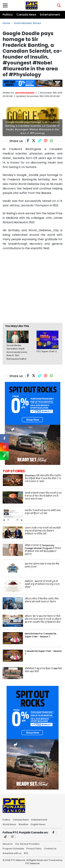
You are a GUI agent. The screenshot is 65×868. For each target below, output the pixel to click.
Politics (8, 15)
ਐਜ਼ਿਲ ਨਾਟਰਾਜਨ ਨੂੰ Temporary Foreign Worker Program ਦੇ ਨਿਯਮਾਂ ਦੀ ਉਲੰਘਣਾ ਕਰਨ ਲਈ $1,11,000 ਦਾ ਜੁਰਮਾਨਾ (43, 550)
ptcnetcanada (25, 93)
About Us (8, 844)
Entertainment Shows (28, 23)
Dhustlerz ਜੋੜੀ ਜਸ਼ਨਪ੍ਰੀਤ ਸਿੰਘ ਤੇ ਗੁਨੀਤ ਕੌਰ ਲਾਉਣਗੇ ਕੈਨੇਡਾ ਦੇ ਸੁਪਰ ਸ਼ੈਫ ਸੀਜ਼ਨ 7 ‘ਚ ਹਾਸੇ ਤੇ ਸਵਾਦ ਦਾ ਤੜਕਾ (43, 478)
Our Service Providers (27, 844)
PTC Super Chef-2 (47, 351)
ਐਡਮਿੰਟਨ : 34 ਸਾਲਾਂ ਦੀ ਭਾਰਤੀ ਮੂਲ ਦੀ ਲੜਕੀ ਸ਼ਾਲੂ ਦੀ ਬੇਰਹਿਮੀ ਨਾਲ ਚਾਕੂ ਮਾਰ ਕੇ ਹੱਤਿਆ (42, 584)
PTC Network (33, 863)
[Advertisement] (32, 286)
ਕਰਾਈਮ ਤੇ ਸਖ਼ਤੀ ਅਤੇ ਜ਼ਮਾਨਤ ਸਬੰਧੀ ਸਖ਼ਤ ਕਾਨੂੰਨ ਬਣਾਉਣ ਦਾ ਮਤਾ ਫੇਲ (43, 512)
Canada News (26, 15)
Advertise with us (12, 853)
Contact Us (50, 848)
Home (6, 23)
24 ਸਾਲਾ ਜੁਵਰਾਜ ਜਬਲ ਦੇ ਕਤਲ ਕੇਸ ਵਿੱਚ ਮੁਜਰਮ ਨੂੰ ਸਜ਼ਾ (42, 565)
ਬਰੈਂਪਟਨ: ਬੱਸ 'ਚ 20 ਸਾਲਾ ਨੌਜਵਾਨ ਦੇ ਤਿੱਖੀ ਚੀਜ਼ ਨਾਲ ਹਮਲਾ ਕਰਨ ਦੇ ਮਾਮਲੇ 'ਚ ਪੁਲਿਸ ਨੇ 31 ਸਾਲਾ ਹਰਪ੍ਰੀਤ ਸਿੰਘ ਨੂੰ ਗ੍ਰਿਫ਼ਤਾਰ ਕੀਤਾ (43, 619)
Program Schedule (13, 848)
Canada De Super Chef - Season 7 (43, 653)
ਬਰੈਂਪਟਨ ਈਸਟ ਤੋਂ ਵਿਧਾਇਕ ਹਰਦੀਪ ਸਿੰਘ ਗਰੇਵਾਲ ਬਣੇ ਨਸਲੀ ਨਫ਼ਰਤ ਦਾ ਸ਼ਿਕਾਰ (42, 600)
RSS (26, 853)
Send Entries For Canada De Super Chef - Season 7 (41, 635)
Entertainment (50, 15)
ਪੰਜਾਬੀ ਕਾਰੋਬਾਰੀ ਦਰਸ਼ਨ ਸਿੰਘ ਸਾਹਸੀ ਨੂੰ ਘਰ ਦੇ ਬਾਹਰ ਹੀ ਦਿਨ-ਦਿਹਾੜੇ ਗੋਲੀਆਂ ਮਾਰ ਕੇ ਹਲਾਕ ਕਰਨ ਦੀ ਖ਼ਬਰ (43, 496)
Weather (23, 824)
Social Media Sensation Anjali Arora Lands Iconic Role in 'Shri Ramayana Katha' (17, 352)
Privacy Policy (34, 848)
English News (38, 824)
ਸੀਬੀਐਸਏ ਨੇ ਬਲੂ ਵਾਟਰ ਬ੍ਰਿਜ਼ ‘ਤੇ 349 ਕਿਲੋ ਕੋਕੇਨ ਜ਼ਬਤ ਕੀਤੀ (43, 670)
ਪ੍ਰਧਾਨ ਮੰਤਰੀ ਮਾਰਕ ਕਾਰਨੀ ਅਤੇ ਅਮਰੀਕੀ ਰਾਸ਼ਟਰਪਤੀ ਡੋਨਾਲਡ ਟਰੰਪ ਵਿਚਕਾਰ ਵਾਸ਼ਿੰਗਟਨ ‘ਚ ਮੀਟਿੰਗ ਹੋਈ (43, 531)
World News (9, 824)
